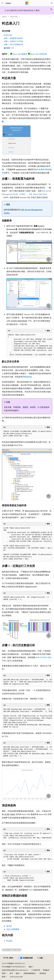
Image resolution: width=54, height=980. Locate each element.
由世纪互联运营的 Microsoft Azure (14, 970)
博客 (4, 973)
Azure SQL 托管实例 (39, 54)
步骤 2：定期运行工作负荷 (13, 41)
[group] (29, 345)
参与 (11, 973)
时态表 (9, 941)
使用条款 (43, 973)
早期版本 (46, 970)
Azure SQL (14, 16)
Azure (4, 16)
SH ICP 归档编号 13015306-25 (13, 963)
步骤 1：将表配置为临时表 (13, 38)
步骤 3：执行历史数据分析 (13, 44)
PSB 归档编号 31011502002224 (13, 967)
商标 (4, 977)
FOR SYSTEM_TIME (43, 657)
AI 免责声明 (36, 970)
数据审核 (28, 377)
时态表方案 (8, 35)
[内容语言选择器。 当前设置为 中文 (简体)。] (8, 958)
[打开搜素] (52, 3)
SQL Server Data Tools (38, 194)
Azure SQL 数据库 (20, 54)
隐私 (30, 967)
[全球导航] (2, 3)
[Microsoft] (27, 3)
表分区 (9, 926)
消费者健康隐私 (29, 973)
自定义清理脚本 (13, 929)
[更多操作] (50, 17)
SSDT (31, 890)
